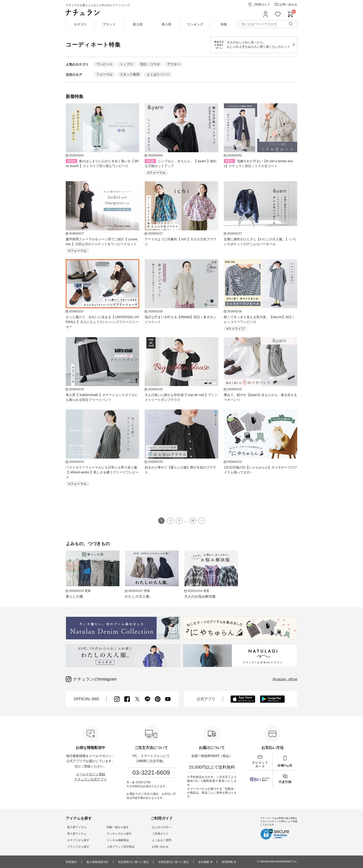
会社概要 (204, 862)
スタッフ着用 (130, 74)
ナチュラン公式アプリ (91, 779)
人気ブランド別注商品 (117, 847)
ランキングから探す (115, 834)
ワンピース (104, 64)
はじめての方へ (155, 827)
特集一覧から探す (114, 827)
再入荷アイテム (75, 834)
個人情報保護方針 (97, 862)
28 (193, 520)
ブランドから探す (77, 847)
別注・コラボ (150, 64)
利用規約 (71, 862)
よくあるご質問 (155, 840)
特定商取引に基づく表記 (133, 862)
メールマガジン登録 (91, 774)
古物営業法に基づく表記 (173, 862)
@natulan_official (285, 679)
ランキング (195, 24)
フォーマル (104, 74)
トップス (126, 64)
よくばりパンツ (158, 74)
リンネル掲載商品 (114, 840)
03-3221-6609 (151, 773)
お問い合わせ (154, 847)
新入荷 (138, 24)
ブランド (109, 24)
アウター (174, 64)
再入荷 (166, 24)
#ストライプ (236, 329)
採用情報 (227, 862)
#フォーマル (156, 173)
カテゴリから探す (77, 840)
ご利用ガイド (154, 834)
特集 (224, 24)
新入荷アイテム (75, 827)
